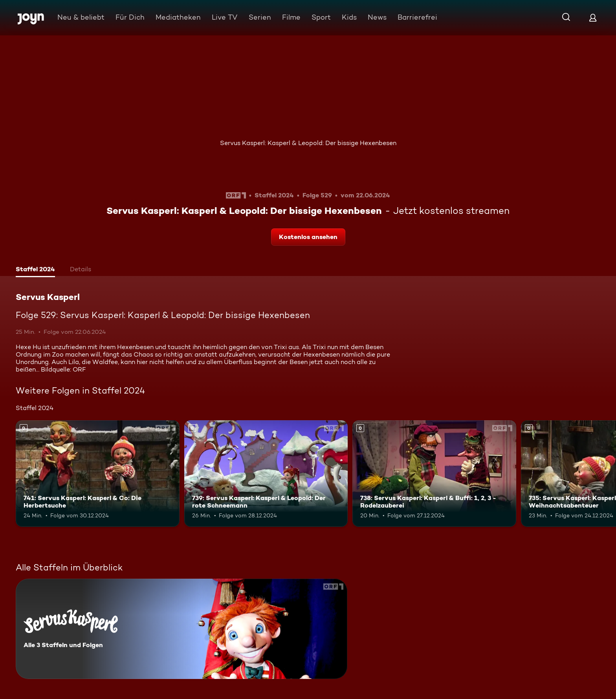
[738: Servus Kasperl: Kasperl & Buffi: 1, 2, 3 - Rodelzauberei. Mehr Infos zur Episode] (434, 474)
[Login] (593, 17)
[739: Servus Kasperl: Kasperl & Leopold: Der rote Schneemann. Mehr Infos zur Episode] (266, 474)
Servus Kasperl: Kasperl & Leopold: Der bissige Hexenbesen (308, 143)
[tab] (35, 270)
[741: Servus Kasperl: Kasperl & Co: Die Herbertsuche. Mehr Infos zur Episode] (98, 474)
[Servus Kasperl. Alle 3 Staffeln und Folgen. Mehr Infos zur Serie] (181, 629)
